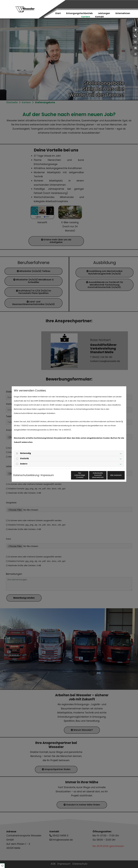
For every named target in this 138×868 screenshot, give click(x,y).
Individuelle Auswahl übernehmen (87, 477)
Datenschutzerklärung (26, 472)
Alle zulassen (112, 477)
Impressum (47, 472)
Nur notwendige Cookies (61, 477)
